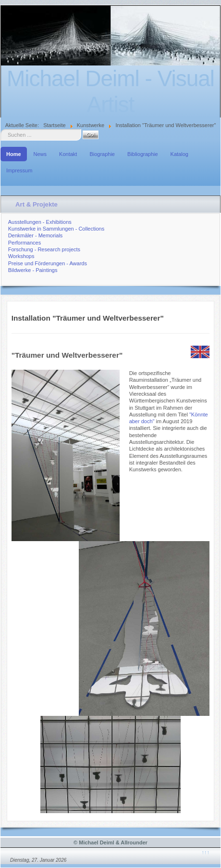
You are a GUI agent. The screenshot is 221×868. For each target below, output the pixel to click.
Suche (1, 129)
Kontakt (68, 154)
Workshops (21, 256)
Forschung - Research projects (44, 249)
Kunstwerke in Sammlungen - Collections (56, 229)
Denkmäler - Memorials (36, 235)
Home (14, 154)
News (40, 154)
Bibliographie (143, 154)
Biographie (102, 154)
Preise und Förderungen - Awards (48, 263)
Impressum (19, 170)
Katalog (179, 154)
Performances (25, 243)
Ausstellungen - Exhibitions (40, 222)
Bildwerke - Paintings (33, 270)
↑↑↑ (206, 852)
